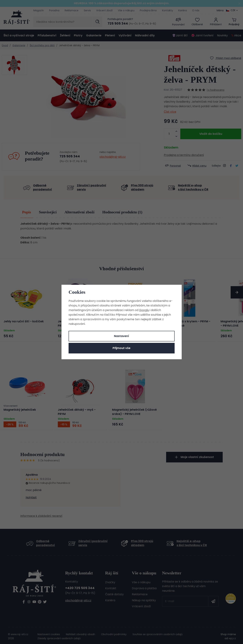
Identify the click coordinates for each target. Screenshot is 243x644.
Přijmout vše (121, 348)
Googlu (144, 310)
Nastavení (121, 336)
